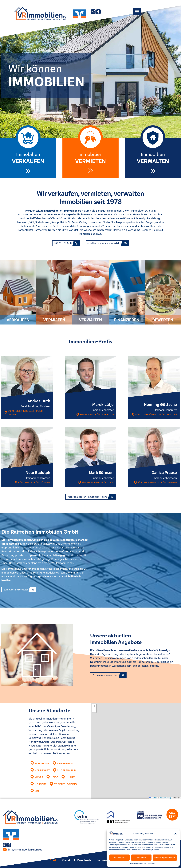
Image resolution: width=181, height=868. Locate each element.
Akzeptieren (119, 858)
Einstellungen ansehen (165, 858)
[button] (175, 834)
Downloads (84, 860)
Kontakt (67, 860)
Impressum (152, 863)
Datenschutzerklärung (138, 863)
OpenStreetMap (165, 798)
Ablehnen (141, 858)
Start (53, 860)
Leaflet (153, 798)
